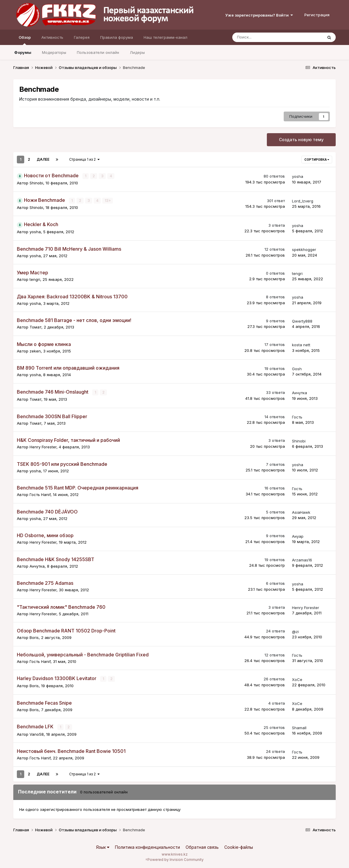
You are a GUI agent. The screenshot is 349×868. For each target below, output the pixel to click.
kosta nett (301, 345)
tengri (35, 279)
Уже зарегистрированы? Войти (259, 15)
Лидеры (137, 52)
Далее (43, 159)
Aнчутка (300, 393)
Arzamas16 (302, 560)
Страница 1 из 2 (84, 159)
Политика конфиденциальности (147, 847)
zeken (35, 351)
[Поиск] (261, 37)
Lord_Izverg (303, 201)
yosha (298, 176)
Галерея (82, 37)
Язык (103, 847)
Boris (34, 637)
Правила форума (117, 37)
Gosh (297, 368)
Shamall (299, 727)
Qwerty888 (302, 321)
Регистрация (317, 15)
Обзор (25, 40)
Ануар (298, 536)
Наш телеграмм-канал (165, 37)
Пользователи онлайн (98, 52)
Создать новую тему (301, 140)
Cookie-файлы (239, 847)
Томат (35, 327)
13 (108, 200)
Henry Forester (43, 447)
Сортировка (317, 160)
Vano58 (37, 734)
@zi (295, 631)
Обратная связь (202, 847)
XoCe (297, 679)
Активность (52, 37)
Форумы (23, 52)
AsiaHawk (301, 512)
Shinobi (36, 183)
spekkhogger (304, 249)
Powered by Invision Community (176, 859)
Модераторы (54, 52)
